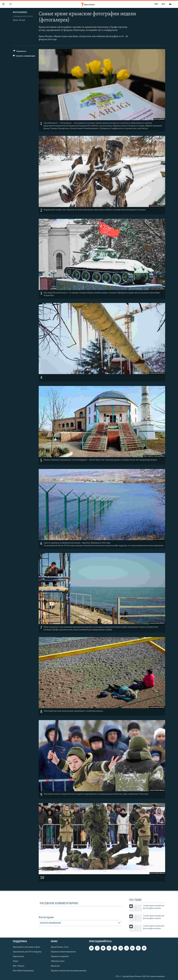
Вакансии (55, 966)
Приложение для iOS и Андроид (27, 952)
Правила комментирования (63, 952)
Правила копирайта (60, 956)
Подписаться (18, 956)
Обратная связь (58, 961)
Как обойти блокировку (23, 971)
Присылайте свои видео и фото (26, 947)
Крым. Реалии (19, 20)
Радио (16, 961)
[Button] (20, 52)
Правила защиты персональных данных (69, 971)
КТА (163, 4)
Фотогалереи (20, 12)
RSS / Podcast (19, 966)
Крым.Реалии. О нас (60, 947)
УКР (156, 4)
